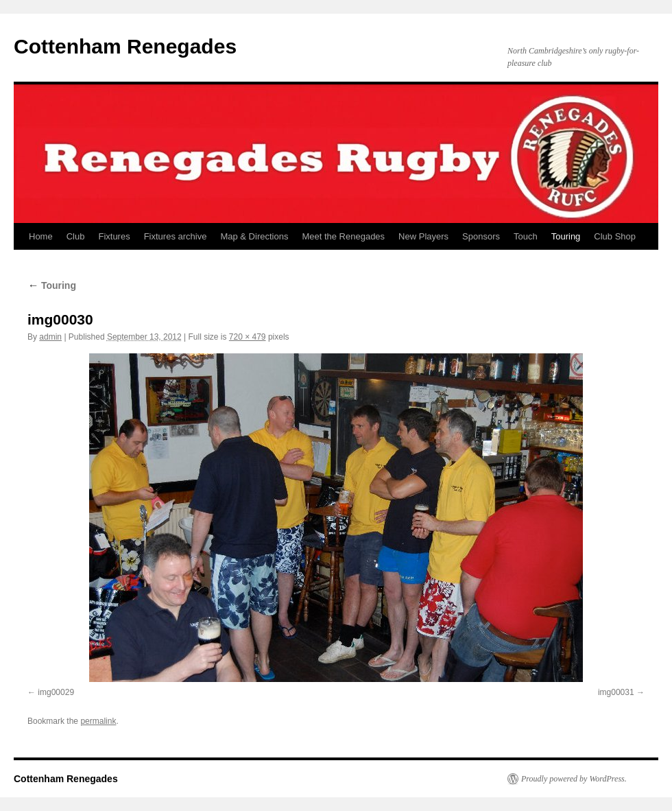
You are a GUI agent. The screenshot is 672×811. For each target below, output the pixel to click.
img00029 (56, 692)
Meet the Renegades (343, 236)
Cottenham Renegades (125, 46)
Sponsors (481, 236)
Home (41, 236)
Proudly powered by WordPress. (574, 779)
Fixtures (114, 236)
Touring (566, 236)
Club (76, 236)
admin (50, 337)
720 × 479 (248, 337)
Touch (526, 236)
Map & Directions (254, 236)
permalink (98, 721)
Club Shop (615, 236)
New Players (423, 236)
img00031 (616, 692)
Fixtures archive (176, 236)
